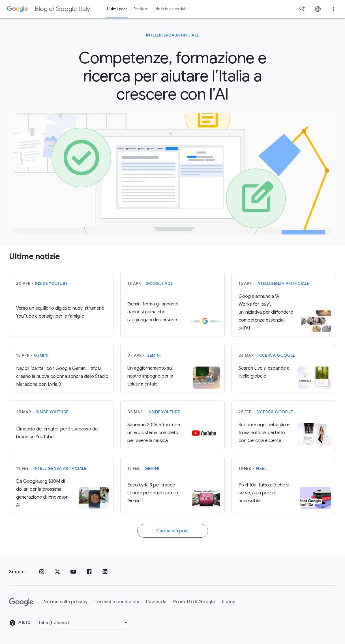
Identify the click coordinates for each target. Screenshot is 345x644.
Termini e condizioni (117, 602)
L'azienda (156, 602)
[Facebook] (89, 572)
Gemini (41, 361)
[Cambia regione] (83, 623)
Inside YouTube (52, 289)
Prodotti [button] (141, 9)
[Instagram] (42, 572)
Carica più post (173, 537)
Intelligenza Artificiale (172, 35)
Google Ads (159, 289)
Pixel (261, 474)
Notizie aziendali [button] (171, 9)
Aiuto (20, 623)
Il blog (229, 602)
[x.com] (57, 572)
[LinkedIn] (105, 572)
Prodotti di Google (194, 602)
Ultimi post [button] (117, 9)
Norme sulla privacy (66, 602)
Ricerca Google (277, 361)
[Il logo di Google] (21, 602)
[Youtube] (73, 572)
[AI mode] (172, 174)
